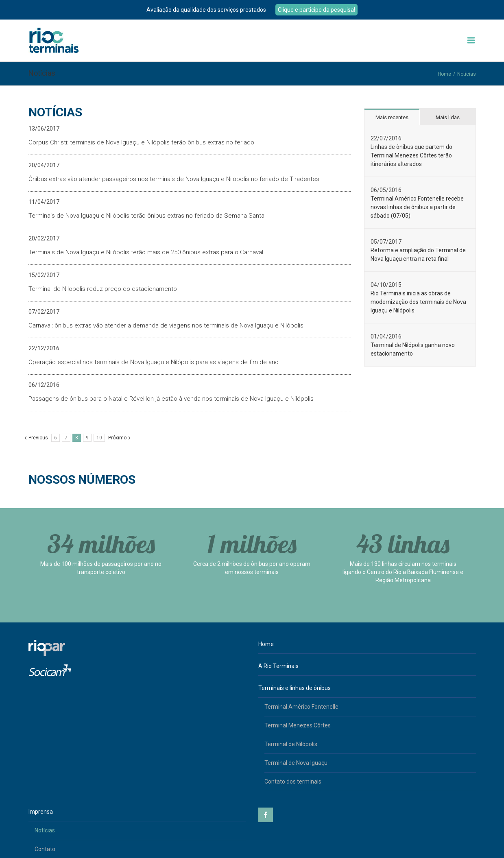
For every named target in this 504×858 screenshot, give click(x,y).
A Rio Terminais (278, 666)
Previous (38, 438)
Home (444, 74)
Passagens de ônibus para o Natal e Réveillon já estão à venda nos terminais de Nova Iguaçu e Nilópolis (171, 399)
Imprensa (41, 812)
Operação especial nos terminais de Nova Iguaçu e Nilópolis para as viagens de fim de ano (154, 362)
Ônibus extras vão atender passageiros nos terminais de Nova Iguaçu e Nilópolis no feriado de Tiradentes (174, 179)
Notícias (45, 830)
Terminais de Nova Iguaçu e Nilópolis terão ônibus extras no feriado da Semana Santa (146, 216)
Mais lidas (448, 117)
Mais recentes (392, 117)
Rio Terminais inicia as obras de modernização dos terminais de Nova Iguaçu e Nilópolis (418, 302)
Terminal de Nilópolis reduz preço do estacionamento (103, 289)
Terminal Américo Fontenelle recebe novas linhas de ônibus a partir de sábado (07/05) (417, 207)
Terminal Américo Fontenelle (301, 707)
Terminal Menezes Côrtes (298, 725)
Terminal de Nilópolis (291, 744)
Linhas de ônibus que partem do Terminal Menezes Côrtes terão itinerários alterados (411, 155)
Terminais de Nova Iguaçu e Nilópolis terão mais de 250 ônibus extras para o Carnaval (146, 252)
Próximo (117, 438)
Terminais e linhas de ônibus (295, 688)
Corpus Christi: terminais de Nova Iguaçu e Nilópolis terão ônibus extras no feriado (141, 142)
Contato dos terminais (293, 782)
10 (99, 438)
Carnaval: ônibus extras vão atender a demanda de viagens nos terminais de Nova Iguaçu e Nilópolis (166, 325)
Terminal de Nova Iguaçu (296, 763)
